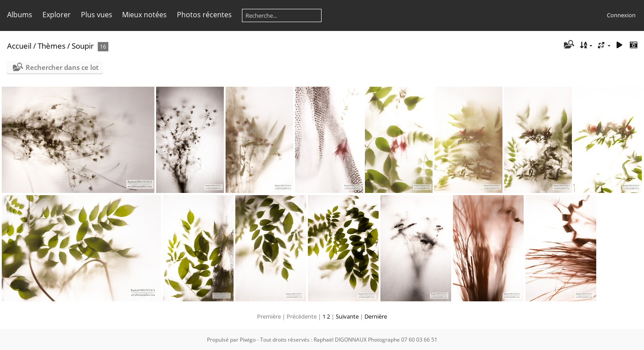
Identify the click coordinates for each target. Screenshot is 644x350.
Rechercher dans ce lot (62, 67)
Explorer (57, 15)
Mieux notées (144, 15)
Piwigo (248, 340)
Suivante (347, 316)
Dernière (376, 316)
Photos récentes (204, 15)
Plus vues (97, 15)
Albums (20, 15)
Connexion (621, 15)
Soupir (83, 46)
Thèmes (52, 46)
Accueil (19, 46)
